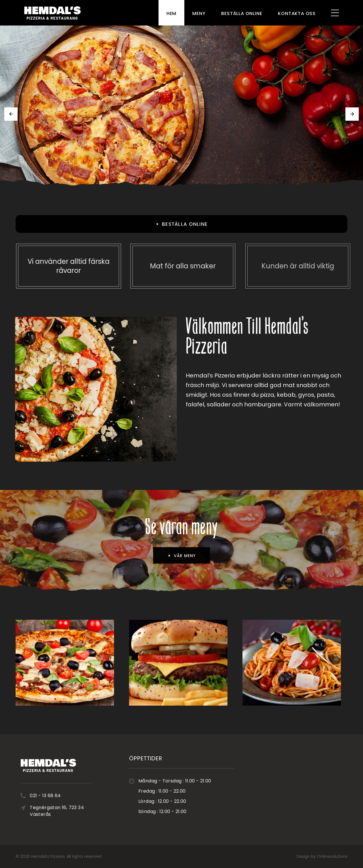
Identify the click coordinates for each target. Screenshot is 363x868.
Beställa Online (242, 13)
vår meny (181, 560)
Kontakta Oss (297, 13)
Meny (199, 13)
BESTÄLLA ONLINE (181, 228)
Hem (171, 13)
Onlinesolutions (332, 856)
